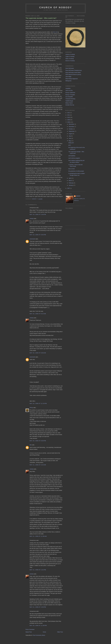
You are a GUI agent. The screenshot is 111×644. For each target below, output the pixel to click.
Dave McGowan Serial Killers (73, 72)
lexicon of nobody (70, 61)
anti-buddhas (72, 156)
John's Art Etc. (69, 90)
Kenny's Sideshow (70, 93)
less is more (72, 169)
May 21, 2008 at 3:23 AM (38, 465)
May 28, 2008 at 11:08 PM (38, 626)
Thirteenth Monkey (70, 99)
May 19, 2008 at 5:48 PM (38, 214)
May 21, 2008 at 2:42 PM (38, 570)
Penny (31, 408)
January (71, 185)
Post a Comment (30, 629)
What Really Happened (72, 79)
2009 (69, 120)
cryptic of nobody (70, 56)
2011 (69, 115)
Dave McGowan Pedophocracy (74, 70)
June (70, 138)
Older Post (60, 632)
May (70, 141)
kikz (31, 445)
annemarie (32, 239)
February (71, 183)
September (72, 131)
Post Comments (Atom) (39, 635)
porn (70, 145)
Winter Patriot (69, 103)
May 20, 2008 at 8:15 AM (38, 314)
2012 (69, 113)
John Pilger (68, 77)
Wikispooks (68, 81)
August (71, 134)
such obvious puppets (74, 158)
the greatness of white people (76, 171)
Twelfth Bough (69, 101)
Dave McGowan (70, 68)
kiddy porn (71, 143)
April (70, 178)
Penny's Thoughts (70, 95)
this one (55, 32)
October (71, 129)
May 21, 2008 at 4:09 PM (38, 607)
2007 (69, 188)
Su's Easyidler (69, 97)
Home (44, 632)
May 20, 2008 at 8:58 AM (38, 353)
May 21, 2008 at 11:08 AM (38, 536)
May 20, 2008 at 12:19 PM (38, 403)
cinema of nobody (70, 54)
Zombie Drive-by (70, 105)
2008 (69, 122)
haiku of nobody (70, 59)
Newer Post (29, 632)
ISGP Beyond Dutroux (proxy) (73, 74)
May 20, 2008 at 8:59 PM (38, 441)
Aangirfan (68, 88)
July (70, 136)
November (72, 127)
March (71, 181)
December (72, 124)
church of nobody (56, 7)
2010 (69, 117)
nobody (32, 219)
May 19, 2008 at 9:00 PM (38, 235)
